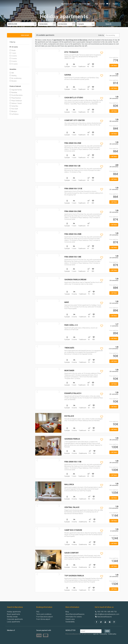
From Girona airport (43, 619)
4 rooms (13, 61)
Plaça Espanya (15, 98)
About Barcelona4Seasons (75, 614)
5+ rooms (14, 64)
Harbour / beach (16, 103)
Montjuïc (13, 111)
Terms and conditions (44, 614)
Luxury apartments (13, 622)
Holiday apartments (14, 612)
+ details (114, 66)
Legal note (96, 634)
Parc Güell (14, 109)
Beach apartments (13, 614)
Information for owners (74, 617)
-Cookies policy (112, 634)
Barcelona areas (86, 4)
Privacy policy (103, 634)
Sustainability (70, 622)
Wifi (12, 73)
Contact (102, 4)
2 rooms (13, 56)
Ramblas (13, 92)
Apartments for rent (69, 4)
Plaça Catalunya (16, 101)
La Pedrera (14, 114)
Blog (96, 4)
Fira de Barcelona (16, 95)
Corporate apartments (15, 619)
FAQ (38, 612)
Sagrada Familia (16, 90)
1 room (13, 53)
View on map (25, 35)
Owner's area (70, 619)
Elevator (13, 81)
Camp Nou (14, 106)
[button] (37, 427)
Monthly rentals (12, 617)
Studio (13, 50)
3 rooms (13, 59)
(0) (108, 4)
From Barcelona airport (44, 617)
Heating (13, 76)
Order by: (101, 35)
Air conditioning (15, 78)
